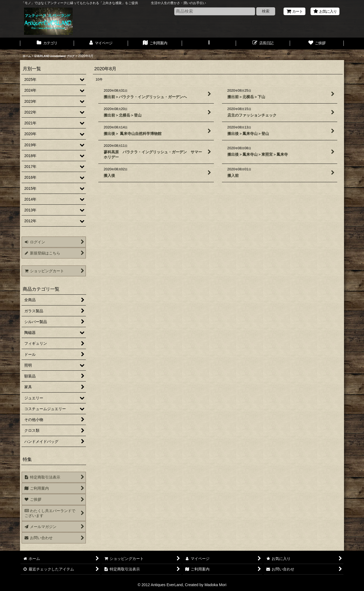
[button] (209, 44)
